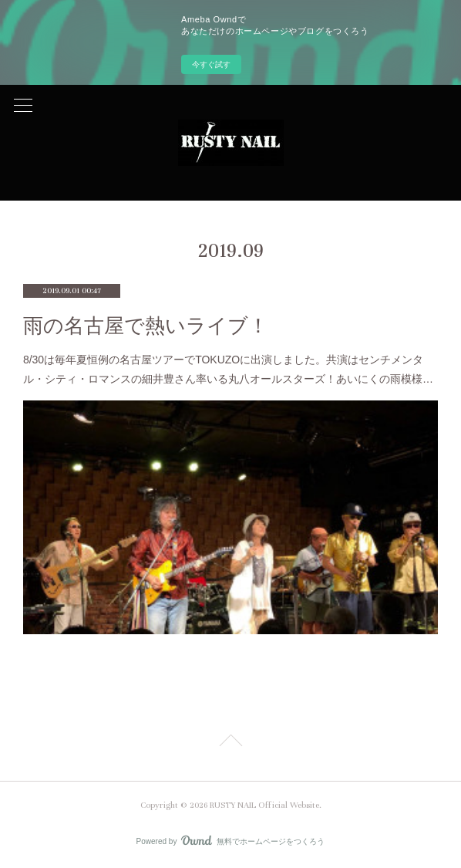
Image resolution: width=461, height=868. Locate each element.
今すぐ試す (211, 64)
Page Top (230, 743)
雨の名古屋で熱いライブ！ (146, 326)
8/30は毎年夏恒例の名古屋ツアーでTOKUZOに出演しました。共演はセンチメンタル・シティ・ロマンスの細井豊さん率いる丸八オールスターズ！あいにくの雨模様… (228, 369)
